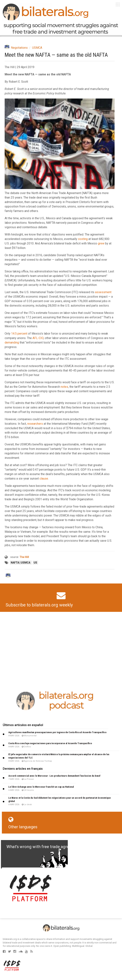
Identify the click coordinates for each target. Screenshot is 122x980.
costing (83, 239)
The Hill (24, 557)
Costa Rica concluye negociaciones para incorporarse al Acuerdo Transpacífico (50, 743)
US (35, 563)
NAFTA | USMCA (21, 563)
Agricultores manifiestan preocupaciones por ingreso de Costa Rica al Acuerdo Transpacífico (57, 732)
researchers (35, 424)
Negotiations (19, 48)
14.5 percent (19, 334)
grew (101, 243)
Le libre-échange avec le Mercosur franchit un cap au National (41, 787)
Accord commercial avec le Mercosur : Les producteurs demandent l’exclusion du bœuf (54, 776)
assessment (103, 292)
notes (64, 387)
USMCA (37, 48)
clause (44, 479)
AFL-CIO (38, 338)
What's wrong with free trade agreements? (46, 847)
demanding (12, 342)
